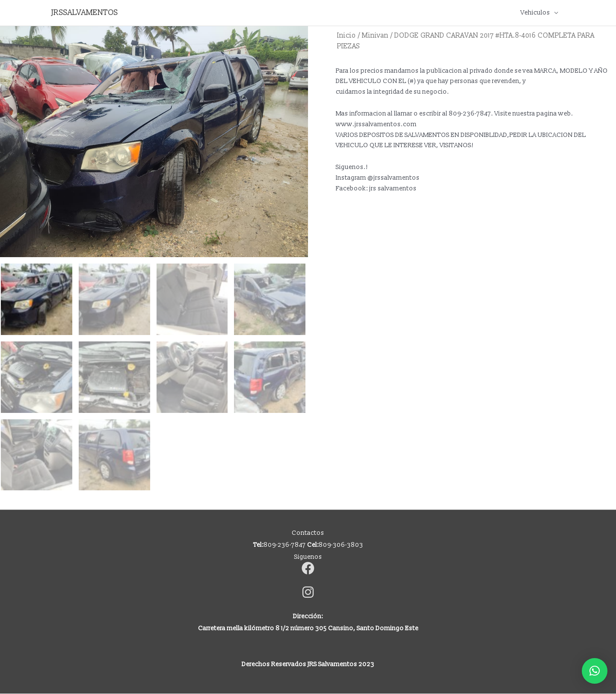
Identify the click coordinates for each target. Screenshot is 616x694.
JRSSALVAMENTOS (85, 13)
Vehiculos (535, 13)
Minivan (375, 36)
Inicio (346, 36)
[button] (595, 671)
